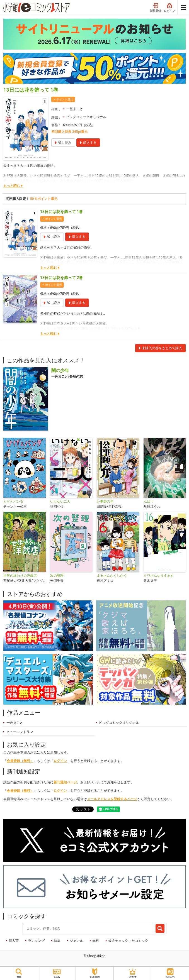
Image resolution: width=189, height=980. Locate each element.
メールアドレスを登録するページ (112, 799)
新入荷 (14, 941)
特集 (57, 941)
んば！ (149, 502)
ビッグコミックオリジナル (86, 117)
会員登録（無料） (20, 761)
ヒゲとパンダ (13, 502)
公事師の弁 (105, 502)
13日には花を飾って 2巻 (61, 278)
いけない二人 (60, 502)
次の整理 (57, 576)
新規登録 (156, 8)
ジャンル (76, 941)
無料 (96, 941)
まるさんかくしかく (112, 576)
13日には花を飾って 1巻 (61, 212)
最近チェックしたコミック (128, 941)
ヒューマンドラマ (20, 732)
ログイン (169, 8)
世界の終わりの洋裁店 (20, 576)
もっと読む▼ (13, 186)
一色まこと (74, 109)
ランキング (36, 941)
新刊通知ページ (65, 782)
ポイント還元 (65, 99)
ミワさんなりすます (159, 576)
